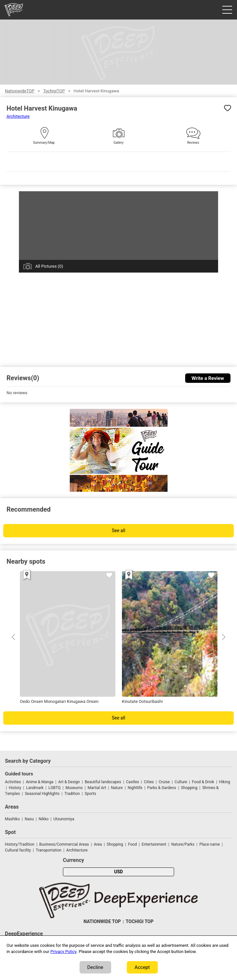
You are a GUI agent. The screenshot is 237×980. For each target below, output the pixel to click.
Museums (74, 788)
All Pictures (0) (49, 266)
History (15, 788)
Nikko (44, 819)
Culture (181, 782)
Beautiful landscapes (103, 782)
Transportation (49, 850)
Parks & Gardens (162, 788)
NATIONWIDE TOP (102, 922)
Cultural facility (18, 850)
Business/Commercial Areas (64, 844)
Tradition (72, 794)
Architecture (18, 116)
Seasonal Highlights (42, 794)
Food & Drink (203, 782)
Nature (117, 788)
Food (133, 844)
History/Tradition (20, 844)
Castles (133, 782)
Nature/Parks (183, 844)
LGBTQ (54, 788)
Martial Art (97, 788)
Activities (13, 782)
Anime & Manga (39, 782)
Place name (210, 844)
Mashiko (12, 819)
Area (98, 844)
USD (118, 872)
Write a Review (208, 378)
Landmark (35, 788)
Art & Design (69, 782)
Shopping (189, 788)
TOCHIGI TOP (140, 922)
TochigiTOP (54, 91)
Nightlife (135, 788)
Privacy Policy (64, 952)
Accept (142, 967)
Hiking (225, 782)
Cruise (164, 782)
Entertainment (154, 844)
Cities (149, 782)
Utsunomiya (64, 819)
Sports (90, 794)
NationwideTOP (20, 91)
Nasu (29, 819)
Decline (95, 967)
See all (118, 531)
